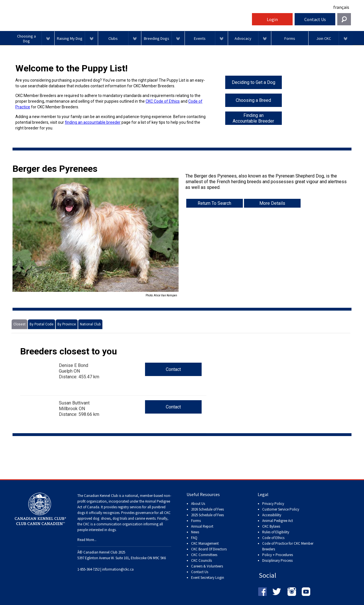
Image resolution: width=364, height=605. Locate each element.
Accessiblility (272, 515)
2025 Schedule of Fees (207, 515)
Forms (196, 521)
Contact (173, 369)
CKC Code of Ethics (163, 101)
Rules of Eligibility (276, 532)
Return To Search (214, 203)
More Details (272, 203)
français (341, 7)
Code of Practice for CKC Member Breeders (288, 546)
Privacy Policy (273, 504)
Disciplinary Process (277, 560)
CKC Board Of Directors (209, 549)
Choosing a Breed (253, 100)
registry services (129, 507)
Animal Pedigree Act (278, 521)
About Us (198, 504)
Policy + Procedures (278, 555)
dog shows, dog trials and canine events (124, 518)
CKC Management (205, 543)
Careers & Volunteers (207, 566)
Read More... (87, 540)
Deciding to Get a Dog (254, 82)
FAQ (194, 538)
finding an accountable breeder (93, 122)
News (195, 532)
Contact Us (315, 19)
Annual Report (202, 526)
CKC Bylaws (271, 526)
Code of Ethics (273, 538)
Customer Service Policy (281, 509)
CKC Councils (201, 560)
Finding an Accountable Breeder (253, 118)
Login (272, 19)
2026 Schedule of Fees (207, 509)
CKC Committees (204, 555)
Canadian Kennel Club (131, 21)
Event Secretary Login (208, 578)
